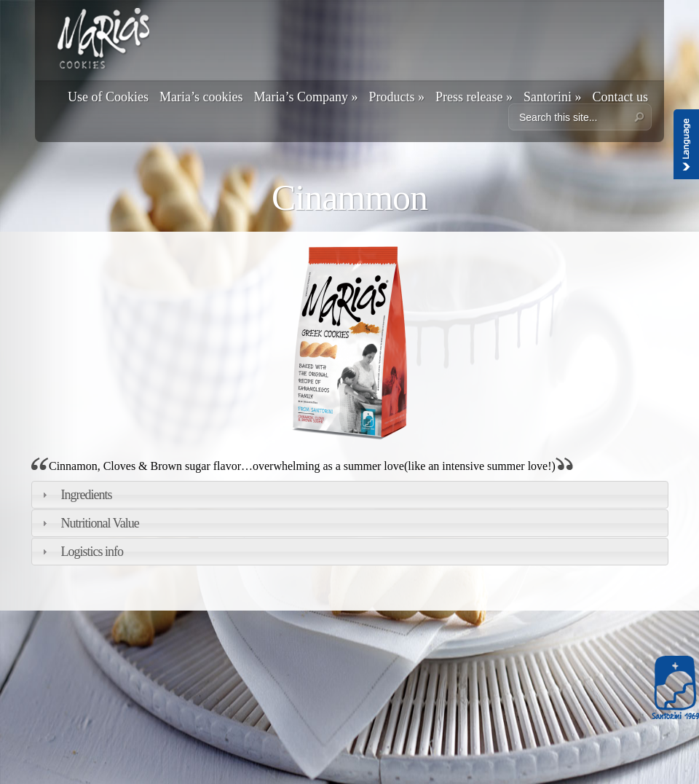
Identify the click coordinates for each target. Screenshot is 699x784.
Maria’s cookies (201, 97)
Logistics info (92, 552)
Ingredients (87, 495)
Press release (474, 97)
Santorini (553, 97)
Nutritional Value (100, 523)
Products (396, 97)
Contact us (620, 97)
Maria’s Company (305, 97)
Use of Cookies (108, 97)
